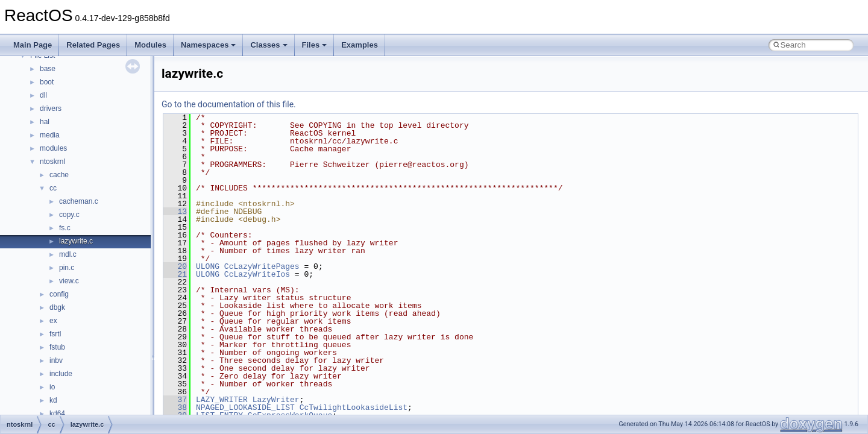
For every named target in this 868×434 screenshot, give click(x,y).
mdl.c (68, 254)
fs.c (65, 228)
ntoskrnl (52, 162)
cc (53, 188)
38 (175, 407)
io (52, 387)
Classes (269, 45)
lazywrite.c (76, 241)
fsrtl (55, 334)
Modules (150, 45)
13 (175, 212)
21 (175, 274)
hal (45, 122)
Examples (360, 45)
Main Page (33, 45)
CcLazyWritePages (262, 266)
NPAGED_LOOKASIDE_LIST (245, 407)
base (48, 69)
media (50, 135)
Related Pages (93, 45)
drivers (51, 108)
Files (315, 45)
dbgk (57, 307)
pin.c (67, 268)
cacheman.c (79, 201)
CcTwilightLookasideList (354, 407)
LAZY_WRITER (222, 400)
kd (53, 400)
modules (53, 148)
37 (175, 400)
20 (175, 266)
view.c (69, 281)
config (59, 294)
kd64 (57, 414)
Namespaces (209, 45)
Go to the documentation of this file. (229, 104)
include (61, 374)
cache (59, 175)
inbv (56, 360)
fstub (57, 347)
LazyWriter (276, 400)
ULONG (208, 266)
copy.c (69, 215)
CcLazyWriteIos (257, 274)
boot (47, 82)
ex (53, 321)
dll (43, 95)
